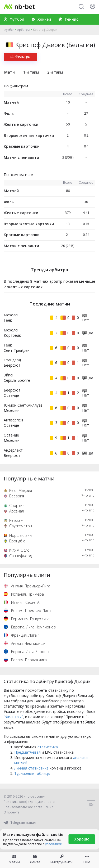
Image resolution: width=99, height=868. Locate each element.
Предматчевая (27, 752)
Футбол (9, 30)
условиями (54, 844)
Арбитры (24, 30)
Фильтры (20, 57)
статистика (48, 747)
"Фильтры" (13, 717)
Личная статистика (31, 768)
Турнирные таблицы (32, 773)
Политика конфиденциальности (29, 802)
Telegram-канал (20, 823)
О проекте (11, 812)
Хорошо (82, 839)
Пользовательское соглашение (28, 807)
